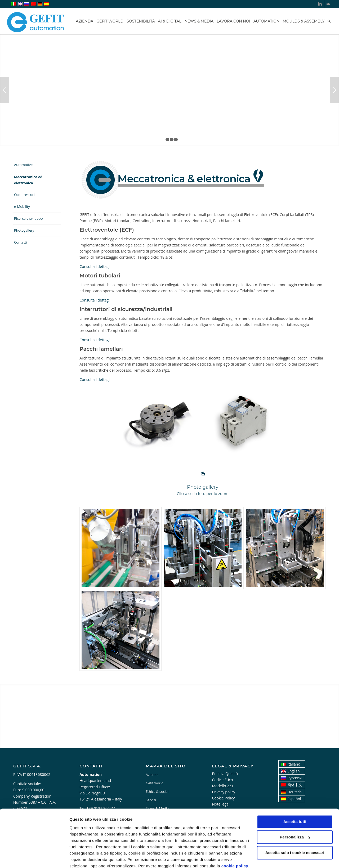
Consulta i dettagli (95, 266)
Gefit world (155, 783)
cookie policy (235, 843)
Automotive (23, 165)
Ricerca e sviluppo (28, 218)
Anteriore (5, 90)
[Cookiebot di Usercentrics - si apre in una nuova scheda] (34, 858)
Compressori (24, 195)
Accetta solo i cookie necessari (295, 830)
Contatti (20, 242)
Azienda (152, 775)
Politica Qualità (225, 774)
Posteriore (334, 90)
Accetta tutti (295, 799)
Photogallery (24, 230)
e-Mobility (22, 206)
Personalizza (82, 858)
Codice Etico (222, 780)
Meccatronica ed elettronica (28, 180)
